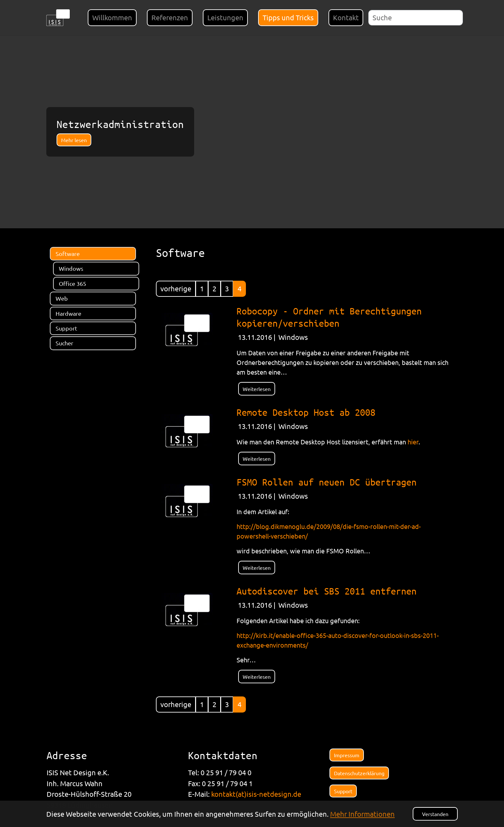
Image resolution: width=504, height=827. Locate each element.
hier (413, 442)
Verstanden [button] (435, 814)
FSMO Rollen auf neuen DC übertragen (327, 482)
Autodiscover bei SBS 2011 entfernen (327, 591)
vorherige (176, 288)
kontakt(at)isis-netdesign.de (256, 794)
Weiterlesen (257, 389)
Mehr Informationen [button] (362, 814)
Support (343, 791)
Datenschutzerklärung (359, 773)
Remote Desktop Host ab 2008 (306, 412)
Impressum (347, 755)
